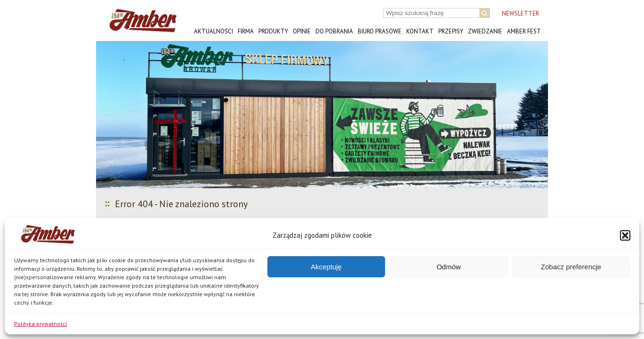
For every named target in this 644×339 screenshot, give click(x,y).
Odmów (449, 267)
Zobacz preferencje (571, 267)
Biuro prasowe (380, 31)
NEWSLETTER (520, 13)
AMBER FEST (524, 31)
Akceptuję (326, 267)
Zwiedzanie (485, 31)
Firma (246, 31)
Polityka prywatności (40, 324)
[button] (625, 235)
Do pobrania (334, 31)
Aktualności (213, 31)
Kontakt (420, 31)
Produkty (273, 31)
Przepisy (451, 31)
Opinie (302, 31)
